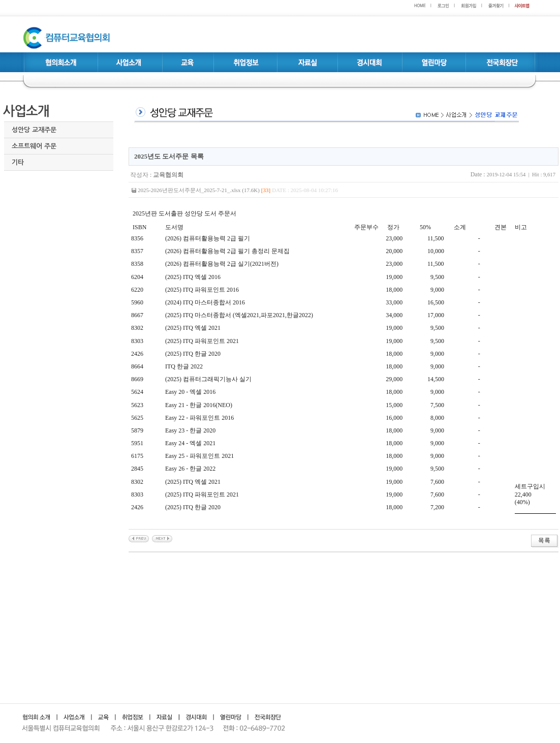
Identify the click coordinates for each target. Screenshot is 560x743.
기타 (18, 162)
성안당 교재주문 (34, 130)
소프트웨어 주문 (34, 146)
